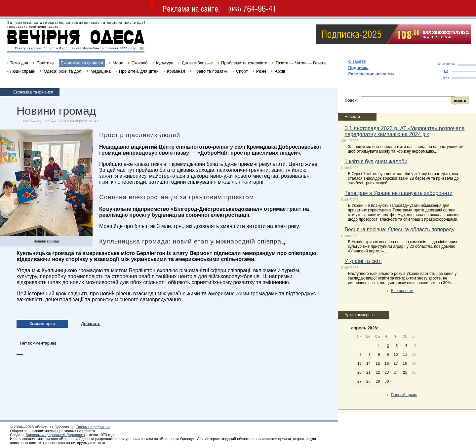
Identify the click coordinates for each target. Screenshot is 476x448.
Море (118, 63)
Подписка (358, 68)
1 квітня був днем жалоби (376, 161)
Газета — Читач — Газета (301, 63)
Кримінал (176, 71)
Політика (45, 63)
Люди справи (23, 71)
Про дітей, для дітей (139, 71)
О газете (357, 61)
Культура (165, 63)
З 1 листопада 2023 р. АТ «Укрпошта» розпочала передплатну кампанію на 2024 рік (404, 131)
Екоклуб (139, 63)
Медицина (101, 71)
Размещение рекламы (371, 74)
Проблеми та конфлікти (244, 63)
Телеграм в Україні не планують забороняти (398, 193)
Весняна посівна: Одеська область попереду (399, 229)
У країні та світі (363, 261)
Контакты (446, 64)
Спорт (242, 71)
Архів (280, 71)
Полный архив (404, 395)
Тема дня (19, 63)
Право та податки (211, 71)
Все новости (402, 291)
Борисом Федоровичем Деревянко (55, 435)
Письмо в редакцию (93, 427)
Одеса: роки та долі (63, 71)
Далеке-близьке (197, 63)
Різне (261, 71)
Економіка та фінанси (82, 63)
